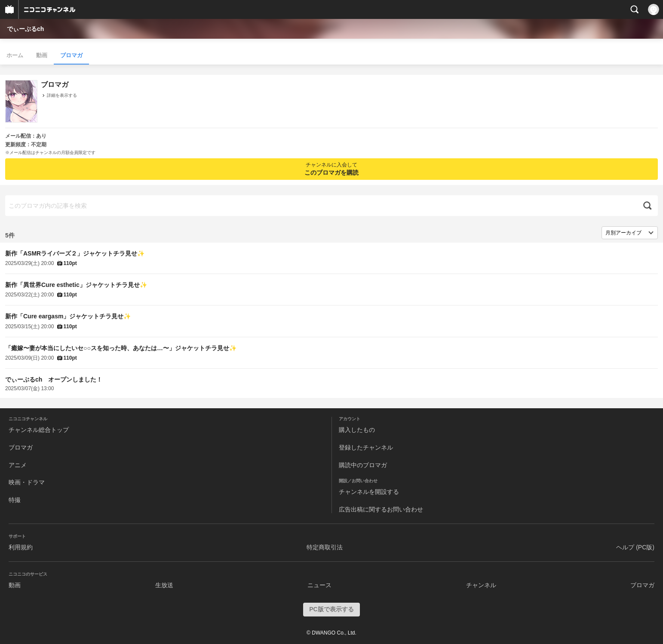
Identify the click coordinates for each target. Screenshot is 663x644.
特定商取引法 (325, 547)
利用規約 (21, 547)
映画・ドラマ (27, 482)
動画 (42, 55)
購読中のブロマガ (363, 465)
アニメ (18, 465)
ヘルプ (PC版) (635, 547)
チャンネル (481, 585)
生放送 (164, 585)
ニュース (319, 585)
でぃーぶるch (25, 29)
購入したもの (357, 430)
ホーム (15, 55)
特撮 (15, 500)
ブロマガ (71, 55)
